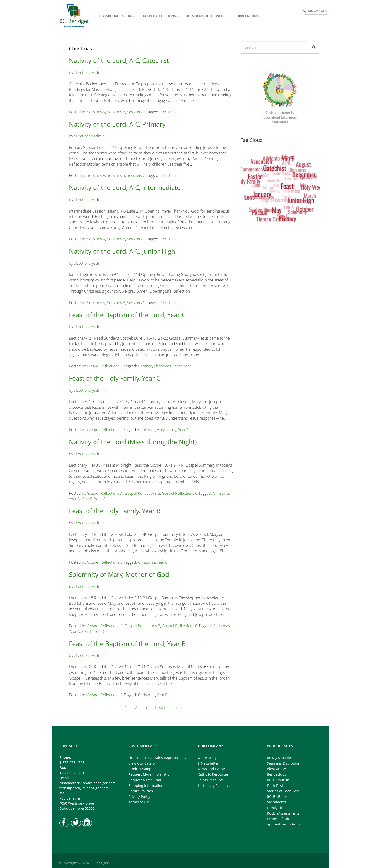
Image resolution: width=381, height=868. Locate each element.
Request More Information (150, 774)
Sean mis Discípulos (283, 763)
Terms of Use (139, 802)
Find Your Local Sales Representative (158, 758)
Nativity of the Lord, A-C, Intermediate (125, 187)
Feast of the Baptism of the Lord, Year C (127, 315)
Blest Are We (277, 769)
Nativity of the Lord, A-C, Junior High (122, 251)
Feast (177, 366)
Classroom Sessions (116, 16)
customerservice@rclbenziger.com (87, 783)
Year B (87, 499)
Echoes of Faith (279, 819)
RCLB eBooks (277, 796)
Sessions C (136, 112)
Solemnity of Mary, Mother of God (119, 574)
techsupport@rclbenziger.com (84, 788)
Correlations (247, 16)
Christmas (169, 112)
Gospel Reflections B (142, 493)
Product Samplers (143, 769)
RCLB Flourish (278, 780)
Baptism (145, 366)
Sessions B (116, 112)
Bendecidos (277, 774)
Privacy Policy (139, 796)
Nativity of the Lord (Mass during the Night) (133, 442)
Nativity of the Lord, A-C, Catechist (119, 60)
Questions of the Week (205, 16)
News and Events (212, 769)
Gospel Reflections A (105, 493)
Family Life (276, 808)
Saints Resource (211, 780)
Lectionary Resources (215, 786)
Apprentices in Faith (283, 824)
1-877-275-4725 (316, 11)
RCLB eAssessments (283, 813)
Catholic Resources (213, 774)
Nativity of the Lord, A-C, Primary (117, 124)
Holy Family (167, 430)
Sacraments (277, 802)
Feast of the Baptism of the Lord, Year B (127, 644)
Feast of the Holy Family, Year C (115, 378)
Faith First (275, 786)
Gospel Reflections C (105, 366)
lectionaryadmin (90, 73)
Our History (207, 758)
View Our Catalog (143, 763)
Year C (189, 366)
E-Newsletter (208, 763)
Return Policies (141, 791)
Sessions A (96, 112)
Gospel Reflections (159, 16)
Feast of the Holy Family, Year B (115, 511)
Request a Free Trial (145, 780)
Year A (74, 499)
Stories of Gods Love (283, 791)
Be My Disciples (280, 758)
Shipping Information (146, 786)
